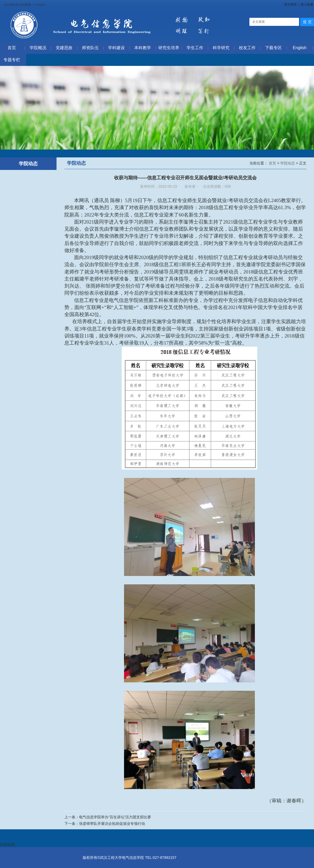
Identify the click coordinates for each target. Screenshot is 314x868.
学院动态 (288, 163)
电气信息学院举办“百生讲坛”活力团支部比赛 (115, 817)
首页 (273, 163)
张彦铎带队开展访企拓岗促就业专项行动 (112, 824)
